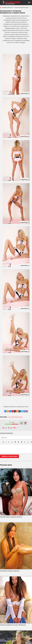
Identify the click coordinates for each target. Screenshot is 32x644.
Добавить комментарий (9, 456)
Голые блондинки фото (15, 417)
